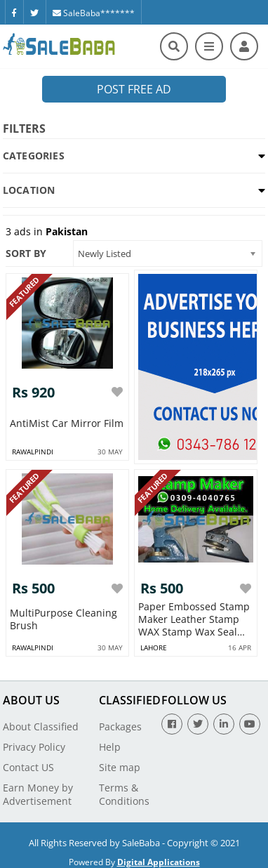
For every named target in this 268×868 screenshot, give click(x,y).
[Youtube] (250, 724)
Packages (120, 726)
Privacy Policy (34, 747)
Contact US (28, 767)
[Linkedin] (224, 724)
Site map (120, 767)
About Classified (41, 726)
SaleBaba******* (94, 13)
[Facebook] (14, 12)
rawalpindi (33, 452)
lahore (154, 647)
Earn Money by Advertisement (38, 794)
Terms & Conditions (124, 794)
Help (110, 747)
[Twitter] (34, 12)
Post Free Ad (134, 89)
